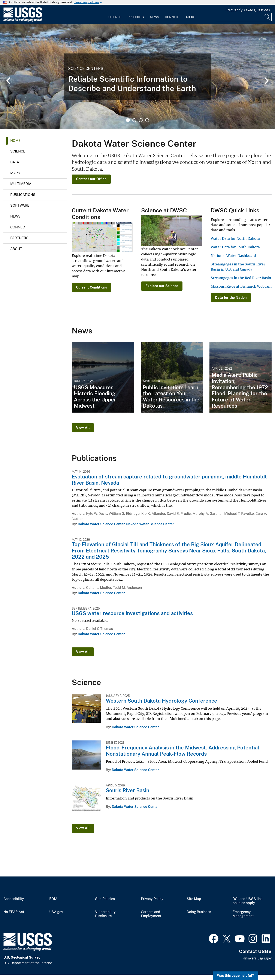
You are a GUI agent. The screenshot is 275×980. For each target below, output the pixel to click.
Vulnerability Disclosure (105, 914)
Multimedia (21, 184)
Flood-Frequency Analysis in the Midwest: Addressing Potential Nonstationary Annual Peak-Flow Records (183, 751)
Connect (172, 17)
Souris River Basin (128, 790)
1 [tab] (128, 120)
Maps (15, 173)
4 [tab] (147, 120)
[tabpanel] (137, 77)
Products (136, 17)
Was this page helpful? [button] (235, 976)
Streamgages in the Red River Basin (241, 278)
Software (20, 205)
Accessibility (14, 899)
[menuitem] (115, 15)
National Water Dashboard (233, 256)
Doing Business (199, 912)
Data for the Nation (231, 298)
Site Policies (105, 899)
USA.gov (56, 912)
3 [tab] (141, 120)
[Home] (23, 21)
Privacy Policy (152, 899)
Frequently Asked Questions (248, 10)
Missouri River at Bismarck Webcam (241, 286)
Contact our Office (91, 179)
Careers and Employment (151, 914)
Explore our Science (162, 286)
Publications (23, 195)
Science (115, 17)
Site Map (194, 899)
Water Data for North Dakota (235, 238)
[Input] (244, 17)
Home (15, 141)
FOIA (53, 899)
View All (83, 428)
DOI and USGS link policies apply (248, 901)
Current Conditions (91, 287)
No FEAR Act (14, 912)
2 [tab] (134, 120)
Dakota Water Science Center (101, 524)
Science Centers (86, 69)
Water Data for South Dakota (235, 247)
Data (15, 162)
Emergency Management (243, 914)
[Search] (267, 17)
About (191, 17)
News (154, 17)
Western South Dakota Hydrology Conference (161, 701)
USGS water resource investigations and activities (132, 613)
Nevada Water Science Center (150, 524)
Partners (19, 238)
